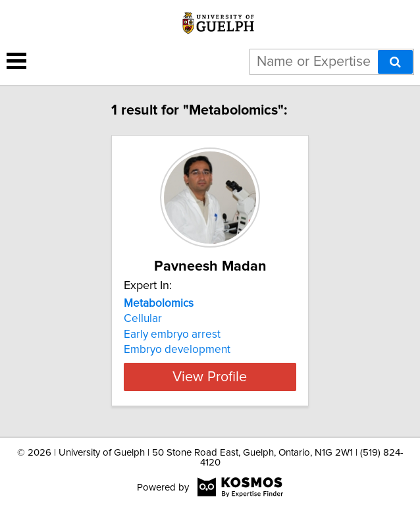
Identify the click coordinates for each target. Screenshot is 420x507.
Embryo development (177, 350)
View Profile (210, 377)
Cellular (143, 319)
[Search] (395, 62)
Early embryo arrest (172, 334)
